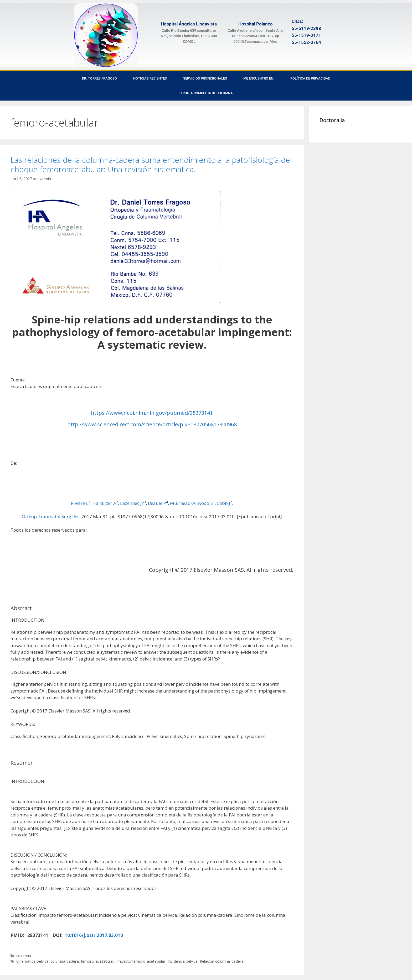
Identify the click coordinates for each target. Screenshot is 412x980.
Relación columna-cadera (222, 961)
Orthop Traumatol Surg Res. (51, 517)
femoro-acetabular (98, 961)
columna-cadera (65, 961)
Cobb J (223, 503)
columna (24, 956)
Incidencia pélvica (183, 961)
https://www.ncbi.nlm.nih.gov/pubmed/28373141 (152, 413)
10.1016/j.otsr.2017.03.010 (94, 935)
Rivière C (80, 503)
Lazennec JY (132, 503)
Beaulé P (157, 503)
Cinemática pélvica (32, 961)
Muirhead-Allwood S (191, 503)
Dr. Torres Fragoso (99, 78)
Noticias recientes (150, 78)
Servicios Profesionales (205, 78)
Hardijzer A (104, 503)
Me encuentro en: (259, 78)
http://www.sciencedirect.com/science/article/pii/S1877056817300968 (152, 424)
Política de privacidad (310, 78)
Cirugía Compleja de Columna (206, 93)
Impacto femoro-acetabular (141, 961)
